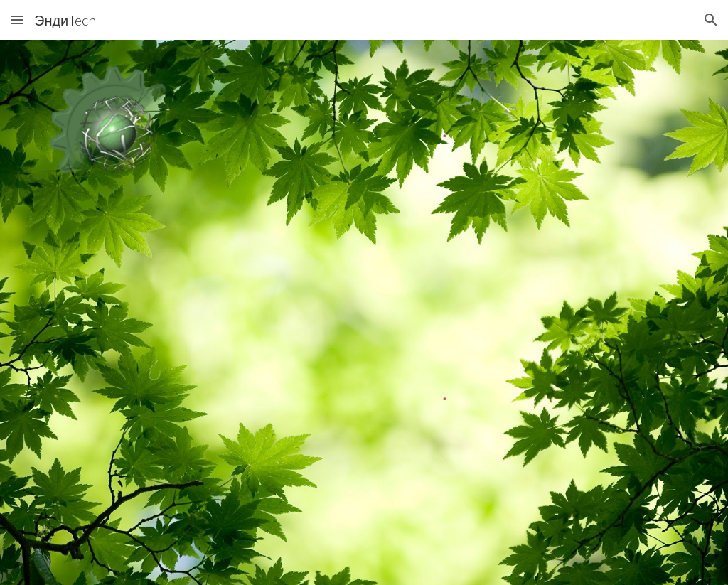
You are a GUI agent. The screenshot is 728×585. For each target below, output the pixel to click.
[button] (17, 20)
